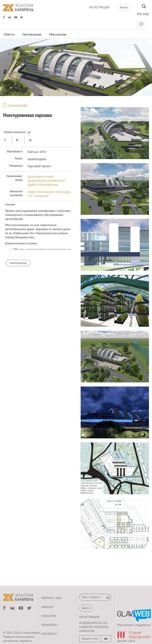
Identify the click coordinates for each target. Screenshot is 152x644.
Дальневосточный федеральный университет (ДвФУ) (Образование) (47, 181)
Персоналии (58, 35)
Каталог (48, 607)
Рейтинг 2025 (52, 598)
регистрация (99, 8)
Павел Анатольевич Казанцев (49, 192)
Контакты (49, 634)
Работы (9, 35)
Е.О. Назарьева (38, 196)
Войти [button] (124, 8)
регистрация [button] (89, 617)
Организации (32, 35)
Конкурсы (49, 625)
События (48, 616)
